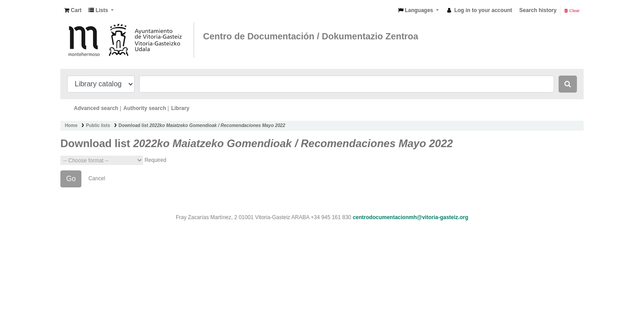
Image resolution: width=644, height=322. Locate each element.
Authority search (145, 108)
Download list (202, 125)
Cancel (97, 178)
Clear (572, 11)
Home (71, 125)
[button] (73, 10)
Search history (538, 10)
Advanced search (96, 108)
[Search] (568, 84)
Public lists (98, 125)
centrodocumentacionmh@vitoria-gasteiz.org (411, 217)
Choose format (102, 160)
